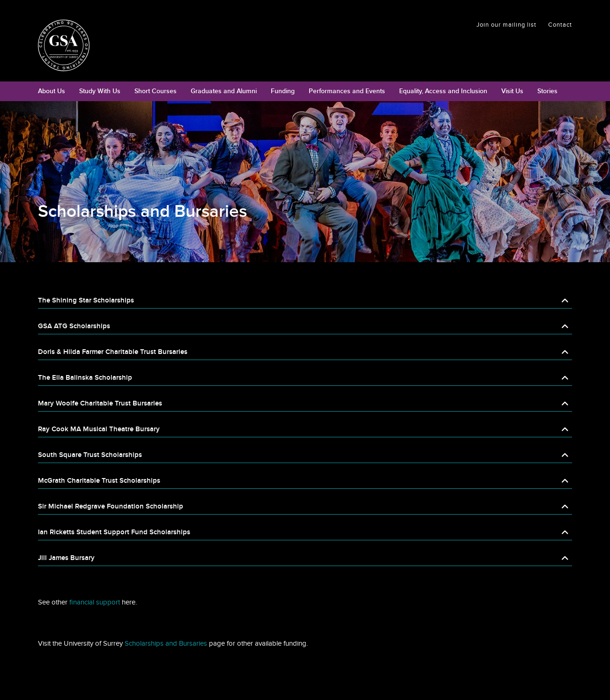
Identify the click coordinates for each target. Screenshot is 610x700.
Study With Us (100, 91)
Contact (560, 25)
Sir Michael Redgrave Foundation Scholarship (111, 506)
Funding (283, 91)
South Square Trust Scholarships (90, 455)
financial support (94, 602)
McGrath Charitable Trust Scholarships (99, 481)
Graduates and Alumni (224, 91)
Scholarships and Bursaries (165, 643)
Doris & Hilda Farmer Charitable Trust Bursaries (113, 352)
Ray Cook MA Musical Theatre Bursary (99, 429)
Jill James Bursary (66, 558)
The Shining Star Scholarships (86, 300)
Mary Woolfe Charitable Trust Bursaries (100, 403)
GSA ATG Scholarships (74, 326)
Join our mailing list (506, 25)
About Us (52, 91)
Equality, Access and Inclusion (443, 91)
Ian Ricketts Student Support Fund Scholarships (114, 532)
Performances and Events (347, 91)
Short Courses (156, 91)
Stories (547, 91)
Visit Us (512, 91)
